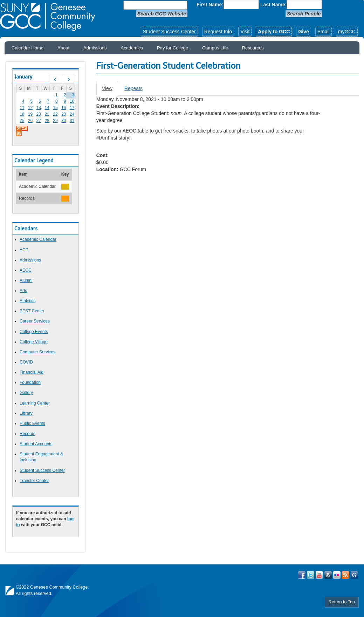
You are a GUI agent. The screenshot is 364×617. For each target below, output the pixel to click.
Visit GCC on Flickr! (337, 575)
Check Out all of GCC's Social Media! (354, 575)
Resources (253, 48)
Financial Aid (32, 372)
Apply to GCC (274, 32)
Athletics (28, 301)
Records (28, 434)
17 (72, 108)
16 (64, 108)
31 (72, 121)
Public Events (32, 423)
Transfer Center (34, 481)
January (23, 77)
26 (30, 121)
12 (30, 108)
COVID (26, 362)
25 (22, 121)
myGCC (347, 32)
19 (30, 114)
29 (55, 121)
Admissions (95, 48)
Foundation (30, 382)
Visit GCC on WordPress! (328, 575)
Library (26, 413)
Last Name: (273, 5)
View (110, 90)
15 (55, 108)
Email (324, 32)
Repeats (133, 88)
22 (55, 114)
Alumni (26, 280)
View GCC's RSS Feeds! (346, 575)
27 (39, 121)
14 (47, 108)
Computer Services (37, 352)
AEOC (26, 270)
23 (64, 114)
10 (72, 101)
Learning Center (35, 403)
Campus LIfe (215, 48)
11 (22, 108)
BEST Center (32, 311)
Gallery (26, 393)
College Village (34, 342)
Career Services (35, 321)
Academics (132, 48)
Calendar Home (28, 48)
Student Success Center (169, 32)
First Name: (210, 5)
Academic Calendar (38, 239)
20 (39, 114)
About (63, 48)
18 (22, 114)
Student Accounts (36, 444)
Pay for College (173, 48)
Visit (245, 32)
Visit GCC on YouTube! (319, 575)
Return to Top (342, 602)
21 (47, 114)
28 (47, 121)
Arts (23, 291)
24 (72, 114)
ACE (24, 250)
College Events (34, 332)
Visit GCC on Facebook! (302, 575)
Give (303, 32)
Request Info (218, 32)
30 (64, 121)
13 (39, 108)
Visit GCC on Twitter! (311, 575)
